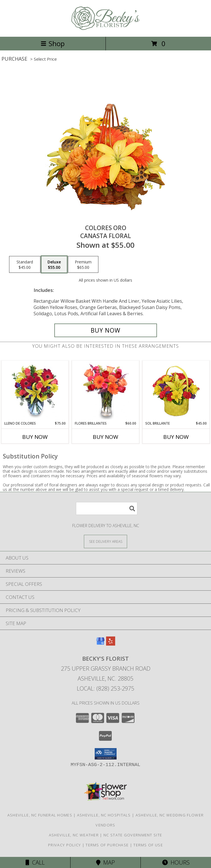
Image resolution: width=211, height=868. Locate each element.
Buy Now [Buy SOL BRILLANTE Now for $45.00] (176, 437)
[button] (106, 754)
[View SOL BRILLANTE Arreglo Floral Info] (176, 391)
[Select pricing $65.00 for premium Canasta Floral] (83, 265)
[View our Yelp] (111, 644)
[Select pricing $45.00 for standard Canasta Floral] (25, 265)
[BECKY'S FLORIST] (105, 28)
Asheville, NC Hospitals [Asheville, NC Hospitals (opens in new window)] (104, 815)
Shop (53, 43)
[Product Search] (107, 508)
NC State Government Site (133, 835)
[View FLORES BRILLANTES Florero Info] (106, 391)
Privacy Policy (64, 845)
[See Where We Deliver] (105, 541)
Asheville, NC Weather (74, 835)
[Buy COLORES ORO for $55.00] (106, 330)
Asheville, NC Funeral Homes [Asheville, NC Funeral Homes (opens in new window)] (40, 815)
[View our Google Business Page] (100, 644)
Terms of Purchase (107, 845)
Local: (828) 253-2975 (105, 688)
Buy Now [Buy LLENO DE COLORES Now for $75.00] (35, 437)
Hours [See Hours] (176, 862)
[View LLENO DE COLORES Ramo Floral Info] (35, 391)
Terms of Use (148, 845)
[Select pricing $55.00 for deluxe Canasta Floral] (54, 265)
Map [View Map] (105, 862)
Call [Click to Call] (35, 862)
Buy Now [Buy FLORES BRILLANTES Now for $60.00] (105, 437)
